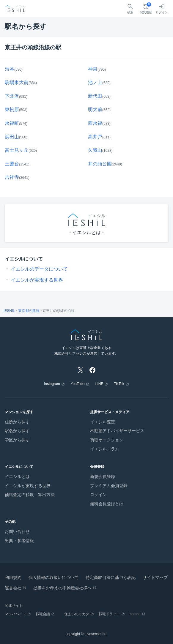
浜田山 (12, 137)
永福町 (12, 123)
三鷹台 (12, 164)
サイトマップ (155, 577)
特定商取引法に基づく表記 (111, 577)
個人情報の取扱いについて (54, 577)
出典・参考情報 (19, 541)
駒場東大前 (17, 82)
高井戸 (95, 137)
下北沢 (12, 96)
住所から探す (17, 422)
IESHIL (9, 311)
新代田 (95, 96)
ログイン (98, 495)
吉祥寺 (12, 177)
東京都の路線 (29, 311)
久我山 (95, 150)
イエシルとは (17, 476)
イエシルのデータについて (39, 269)
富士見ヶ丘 (17, 150)
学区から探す (17, 440)
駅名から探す (17, 431)
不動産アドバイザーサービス (117, 431)
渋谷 (10, 69)
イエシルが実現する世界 (37, 280)
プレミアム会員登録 (109, 486)
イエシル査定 (103, 422)
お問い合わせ (17, 531)
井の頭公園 (100, 164)
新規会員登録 (103, 476)
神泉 (93, 69)
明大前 (95, 109)
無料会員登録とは (107, 504)
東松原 (12, 109)
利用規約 (13, 577)
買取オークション (107, 440)
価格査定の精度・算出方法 (30, 495)
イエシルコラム (105, 449)
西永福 (95, 123)
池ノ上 (95, 82)
